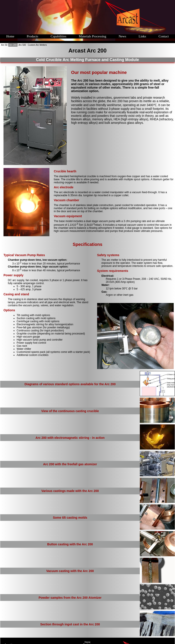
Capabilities (59, 36)
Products (32, 36)
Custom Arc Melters (37, 45)
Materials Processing (92, 36)
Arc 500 (22, 45)
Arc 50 (4, 45)
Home (10, 36)
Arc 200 (13, 45)
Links (142, 36)
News (122, 36)
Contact (164, 36)
